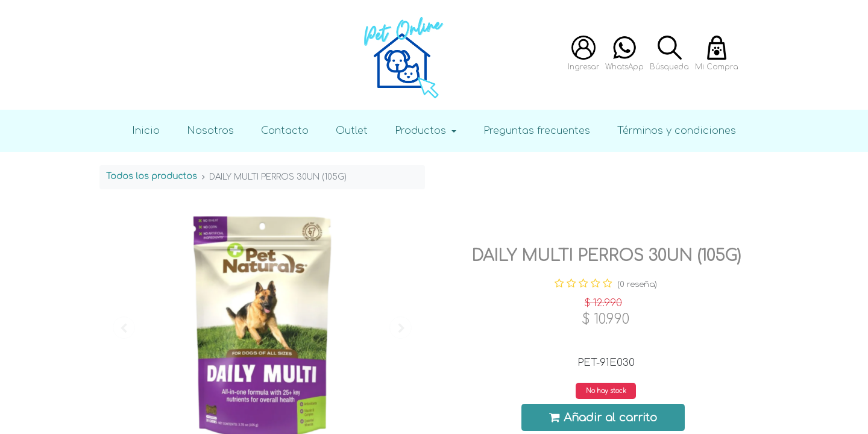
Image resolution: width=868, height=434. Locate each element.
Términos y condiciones (677, 131)
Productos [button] (422, 131)
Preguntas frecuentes (537, 131)
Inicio (146, 131)
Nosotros (210, 131)
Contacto (285, 131)
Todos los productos (152, 176)
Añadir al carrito (603, 417)
